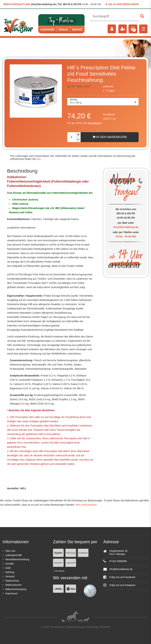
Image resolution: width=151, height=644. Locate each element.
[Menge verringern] (78, 140)
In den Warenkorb (110, 137)
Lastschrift (71, 563)
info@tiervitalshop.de (126, 227)
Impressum (11, 593)
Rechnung (71, 553)
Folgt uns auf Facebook (119, 577)
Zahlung (10, 572)
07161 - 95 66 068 (126, 236)
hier (38, 159)
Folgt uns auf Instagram (119, 585)
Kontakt (9, 564)
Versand (10, 576)
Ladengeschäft (13, 555)
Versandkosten (95, 123)
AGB (8, 568)
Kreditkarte (83, 553)
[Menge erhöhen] (78, 135)
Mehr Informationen (86, 505)
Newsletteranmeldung (17, 559)
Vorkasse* (58, 563)
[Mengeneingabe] (71, 137)
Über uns (10, 551)
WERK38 (105, 627)
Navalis (63, 29)
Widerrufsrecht (13, 585)
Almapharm (47, 29)
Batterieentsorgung (16, 589)
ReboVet (77, 29)
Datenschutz (12, 581)
